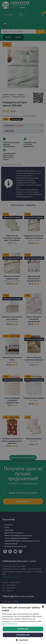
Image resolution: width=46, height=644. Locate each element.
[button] (23, 640)
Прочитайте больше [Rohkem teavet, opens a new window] (9, 624)
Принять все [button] (23, 629)
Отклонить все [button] (23, 635)
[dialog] (23, 322)
